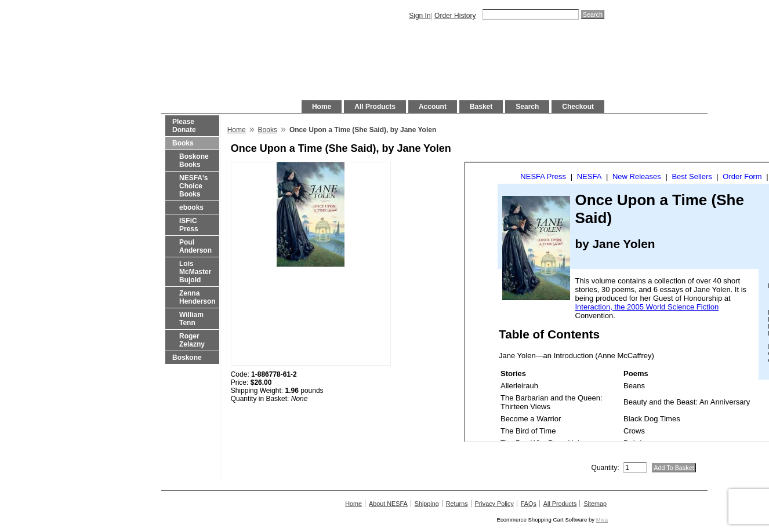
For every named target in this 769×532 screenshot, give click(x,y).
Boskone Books (194, 161)
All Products (375, 107)
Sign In (420, 16)
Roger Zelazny (192, 340)
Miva (602, 520)
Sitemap (595, 504)
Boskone (187, 358)
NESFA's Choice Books (194, 186)
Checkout (578, 107)
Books (183, 143)
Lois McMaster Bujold (195, 272)
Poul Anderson (195, 246)
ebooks (191, 207)
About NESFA (388, 504)
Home (322, 107)
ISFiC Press (189, 225)
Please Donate (184, 126)
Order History (455, 16)
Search (527, 107)
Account (433, 107)
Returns (457, 504)
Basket (481, 107)
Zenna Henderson (197, 297)
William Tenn (191, 319)
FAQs (529, 504)
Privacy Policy (494, 504)
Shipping (427, 504)
